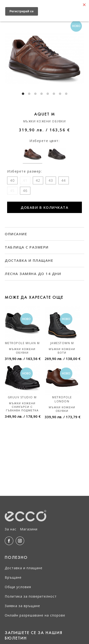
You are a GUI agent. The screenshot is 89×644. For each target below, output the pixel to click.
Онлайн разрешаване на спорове (35, 615)
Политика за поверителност (31, 596)
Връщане (13, 577)
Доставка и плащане (24, 568)
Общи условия (18, 587)
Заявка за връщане (22, 606)
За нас (11, 529)
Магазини (29, 529)
